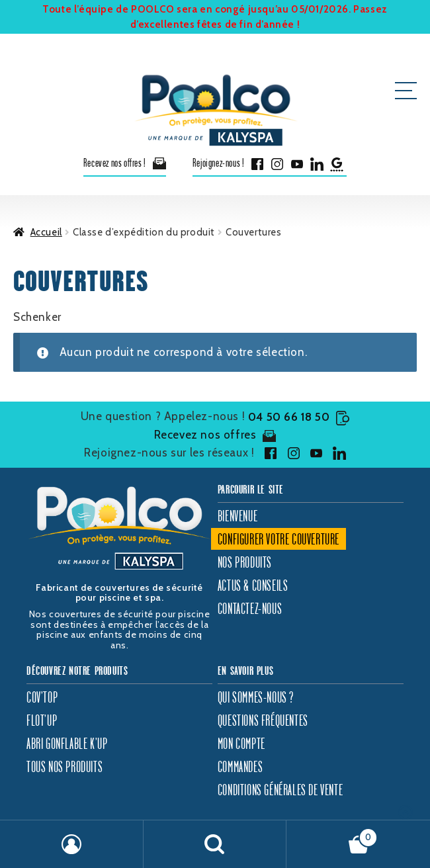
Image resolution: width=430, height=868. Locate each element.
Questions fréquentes (263, 720)
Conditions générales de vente (280, 790)
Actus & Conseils (253, 585)
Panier (332, 835)
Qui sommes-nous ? (256, 697)
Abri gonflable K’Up (67, 743)
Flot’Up (42, 720)
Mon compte (241, 743)
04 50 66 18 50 (299, 417)
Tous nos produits (64, 766)
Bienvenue (237, 516)
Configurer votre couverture (279, 539)
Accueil (46, 232)
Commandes (240, 766)
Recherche (215, 844)
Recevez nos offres (215, 435)
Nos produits (245, 562)
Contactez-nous (250, 608)
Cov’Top (42, 697)
